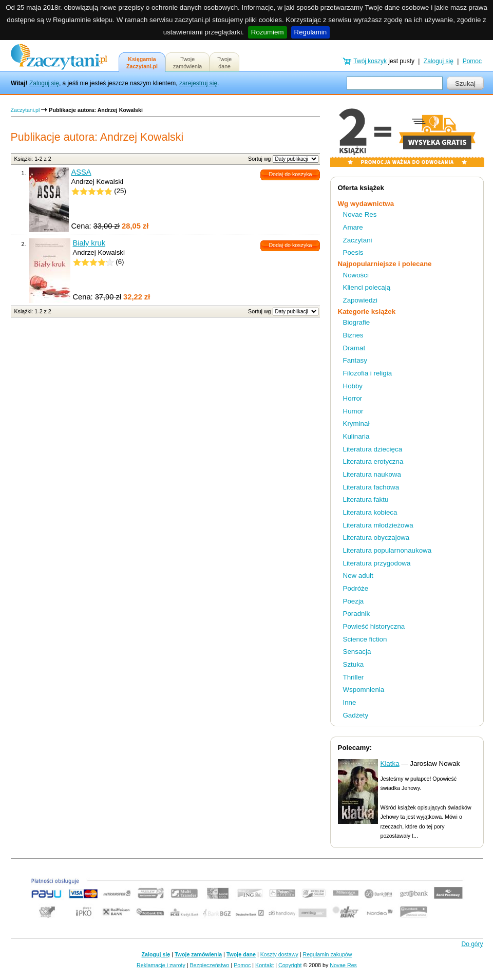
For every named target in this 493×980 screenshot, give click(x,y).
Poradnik (357, 614)
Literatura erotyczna (373, 461)
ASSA (81, 172)
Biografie (357, 322)
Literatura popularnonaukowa (387, 550)
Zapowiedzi (360, 300)
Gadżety (356, 715)
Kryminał (356, 423)
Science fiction (365, 639)
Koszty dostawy (279, 954)
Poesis (353, 252)
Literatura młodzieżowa (378, 525)
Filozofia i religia (368, 373)
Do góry (472, 944)
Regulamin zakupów (328, 954)
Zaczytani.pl (25, 110)
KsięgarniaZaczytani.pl (142, 63)
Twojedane (224, 63)
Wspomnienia (364, 690)
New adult (358, 576)
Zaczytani (358, 240)
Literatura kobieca (370, 512)
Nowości (356, 275)
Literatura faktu (366, 500)
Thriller (354, 677)
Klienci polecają (367, 287)
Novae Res (360, 214)
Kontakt (264, 965)
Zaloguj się (44, 83)
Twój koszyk (370, 61)
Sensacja (357, 652)
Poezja (354, 601)
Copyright (290, 965)
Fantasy (355, 360)
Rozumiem (268, 32)
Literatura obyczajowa (376, 538)
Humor (353, 411)
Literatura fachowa (371, 487)
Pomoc (472, 61)
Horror (353, 398)
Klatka (390, 764)
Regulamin (311, 32)
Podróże (356, 588)
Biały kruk (89, 243)
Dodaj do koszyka (290, 174)
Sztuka (354, 664)
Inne (350, 702)
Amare (353, 227)
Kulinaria (356, 436)
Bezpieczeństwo (210, 965)
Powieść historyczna (374, 626)
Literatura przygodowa (377, 563)
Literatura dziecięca (373, 449)
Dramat (354, 348)
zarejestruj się (198, 83)
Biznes (353, 335)
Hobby (353, 386)
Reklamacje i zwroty (161, 965)
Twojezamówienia (187, 63)
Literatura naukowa (372, 474)
